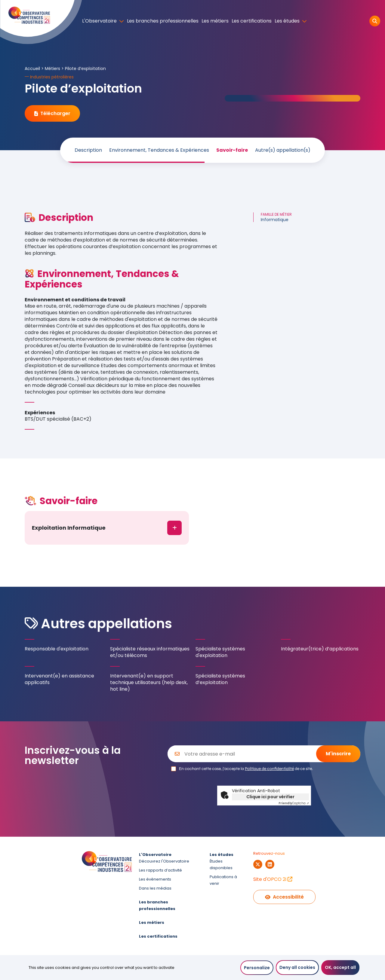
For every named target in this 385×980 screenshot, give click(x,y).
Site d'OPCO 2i (273, 879)
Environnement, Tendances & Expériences (159, 150)
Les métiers (215, 21)
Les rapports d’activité (160, 870)
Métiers (52, 68)
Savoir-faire (232, 150)
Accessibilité (284, 897)
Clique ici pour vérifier (270, 797)
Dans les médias (155, 888)
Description (88, 150)
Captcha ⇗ (294, 803)
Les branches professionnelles (163, 21)
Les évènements (155, 879)
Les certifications (252, 21)
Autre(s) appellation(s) (283, 150)
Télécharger (52, 113)
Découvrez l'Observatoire (164, 861)
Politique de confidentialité (269, 769)
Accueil (32, 68)
